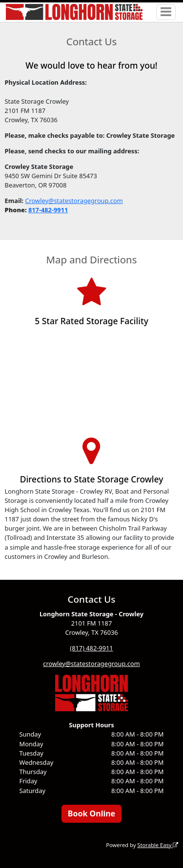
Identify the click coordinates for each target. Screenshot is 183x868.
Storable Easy (158, 845)
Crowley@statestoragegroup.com (74, 201)
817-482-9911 (48, 210)
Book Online (91, 813)
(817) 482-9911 (91, 648)
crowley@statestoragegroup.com (91, 664)
